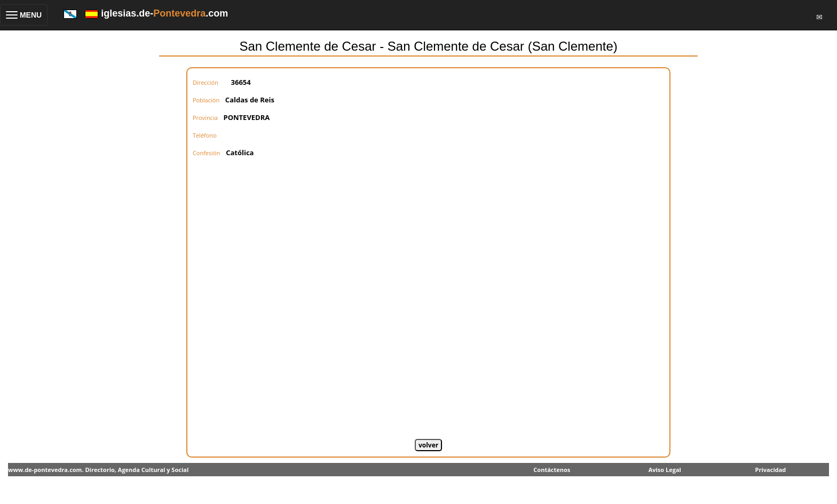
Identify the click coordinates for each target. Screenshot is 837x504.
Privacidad (771, 470)
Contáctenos (552, 470)
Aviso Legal (665, 470)
